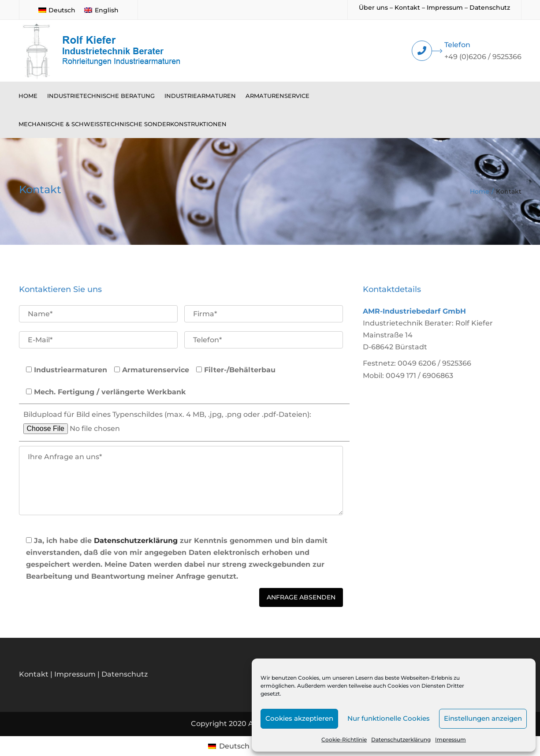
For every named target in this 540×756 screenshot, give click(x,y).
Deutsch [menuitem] (62, 10)
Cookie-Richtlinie (344, 739)
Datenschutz (490, 7)
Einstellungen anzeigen (483, 718)
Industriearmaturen (200, 96)
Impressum (451, 739)
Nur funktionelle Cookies (389, 718)
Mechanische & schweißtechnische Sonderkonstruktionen (123, 124)
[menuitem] (57, 10)
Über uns (373, 7)
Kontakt (407, 7)
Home (28, 96)
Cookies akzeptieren (299, 718)
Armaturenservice (277, 96)
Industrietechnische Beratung (101, 96)
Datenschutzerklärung (401, 739)
